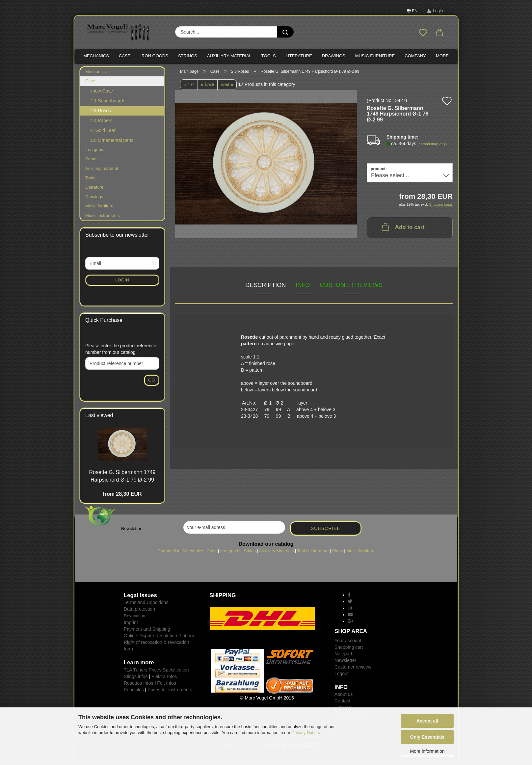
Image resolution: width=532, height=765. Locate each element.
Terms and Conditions (146, 603)
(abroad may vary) (432, 145)
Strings (92, 160)
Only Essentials (427, 737)
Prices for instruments (170, 690)
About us (344, 695)
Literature (94, 188)
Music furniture (99, 207)
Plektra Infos (164, 677)
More (442, 56)
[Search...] (285, 32)
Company (415, 56)
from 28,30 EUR (122, 495)
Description (266, 286)
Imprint (131, 623)
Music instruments (103, 216)
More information (427, 751)
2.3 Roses (101, 111)
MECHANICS (96, 56)
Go (152, 381)
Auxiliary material (229, 56)
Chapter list (169, 552)
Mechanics (95, 72)
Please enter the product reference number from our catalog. (121, 350)
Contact (342, 702)
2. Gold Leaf (103, 131)
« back (208, 85)
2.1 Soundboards (108, 101)
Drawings (334, 56)
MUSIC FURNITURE (375, 56)
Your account (348, 641)
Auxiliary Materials (276, 552)
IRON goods (154, 56)
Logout (342, 674)
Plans (338, 552)
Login (435, 11)
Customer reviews (351, 286)
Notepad (343, 654)
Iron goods (95, 150)
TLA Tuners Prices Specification (156, 671)
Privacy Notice (305, 733)
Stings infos (136, 677)
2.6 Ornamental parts (112, 141)
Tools (90, 179)
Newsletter (345, 661)
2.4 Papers (101, 121)
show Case (102, 92)
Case (90, 82)
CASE (125, 56)
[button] (439, 33)
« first (189, 85)
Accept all (427, 721)
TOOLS (269, 56)
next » (227, 85)
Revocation (134, 617)
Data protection (139, 610)
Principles (134, 690)
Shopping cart (349, 648)
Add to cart (402, 228)
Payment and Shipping (147, 630)
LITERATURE (299, 56)
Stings (250, 552)
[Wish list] (423, 33)
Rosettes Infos (139, 684)
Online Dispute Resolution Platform (160, 636)
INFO (303, 286)
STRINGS (188, 56)
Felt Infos (167, 684)
